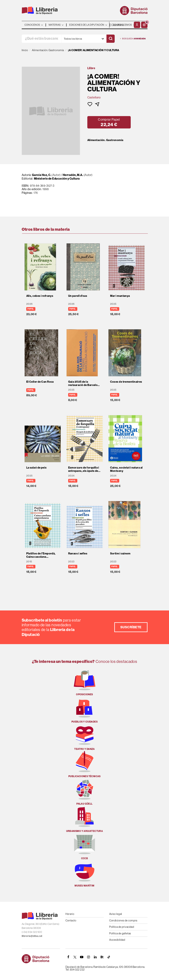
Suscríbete (131, 627)
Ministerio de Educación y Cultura (57, 178)
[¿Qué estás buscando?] (42, 39)
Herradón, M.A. (73, 175)
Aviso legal (116, 914)
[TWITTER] (75, 957)
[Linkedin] (95, 957)
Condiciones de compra (123, 920)
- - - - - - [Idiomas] (121, 25)
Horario (70, 914)
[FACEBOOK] (68, 957)
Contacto (71, 920)
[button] (144, 25)
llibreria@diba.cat (32, 936)
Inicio (25, 50)
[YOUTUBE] (82, 957)
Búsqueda (133, 39)
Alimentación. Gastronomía (105, 140)
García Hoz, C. (42, 175)
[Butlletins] (102, 957)
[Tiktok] (109, 957)
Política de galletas (120, 933)
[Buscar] (111, 39)
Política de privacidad (122, 927)
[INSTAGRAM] (89, 957)
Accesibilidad (117, 940)
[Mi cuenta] (137, 25)
